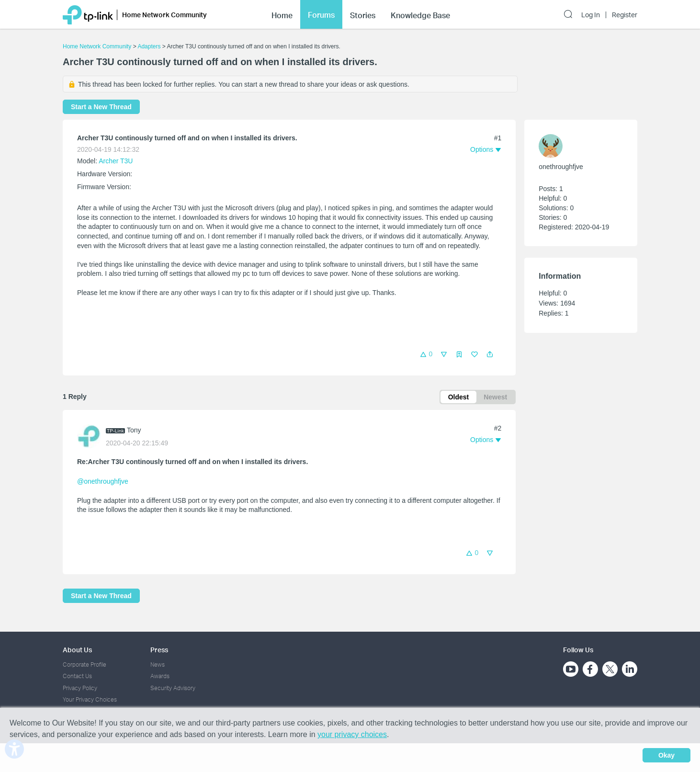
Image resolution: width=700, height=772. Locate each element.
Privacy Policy (80, 688)
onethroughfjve (561, 167)
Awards (160, 676)
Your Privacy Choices (90, 699)
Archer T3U (116, 161)
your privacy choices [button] (352, 734)
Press (159, 650)
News (158, 664)
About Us (77, 650)
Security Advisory (173, 688)
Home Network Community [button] (164, 15)
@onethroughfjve (103, 481)
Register (625, 15)
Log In (591, 15)
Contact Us (77, 676)
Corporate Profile (85, 664)
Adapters (149, 46)
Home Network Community (97, 46)
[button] (490, 354)
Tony (134, 430)
